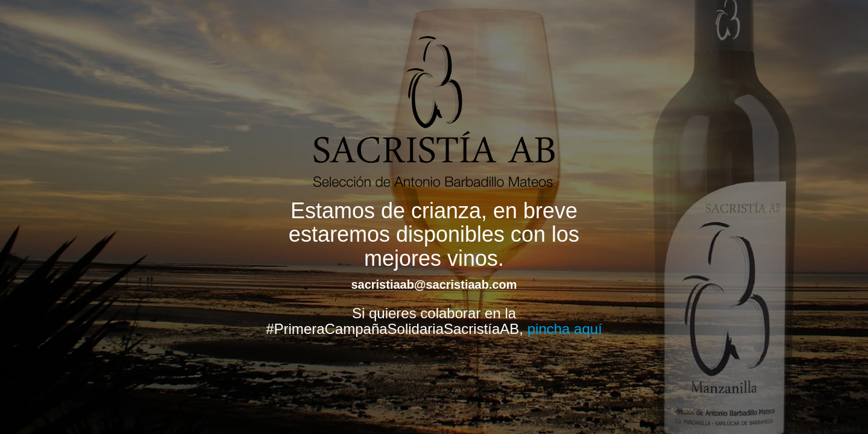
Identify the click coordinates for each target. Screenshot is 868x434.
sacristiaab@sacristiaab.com (434, 285)
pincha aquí (565, 329)
